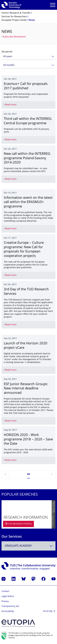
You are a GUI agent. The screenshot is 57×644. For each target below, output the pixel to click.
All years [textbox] (8, 57)
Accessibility (8, 611)
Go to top (48, 611)
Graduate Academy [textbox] (18, 546)
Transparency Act (10, 606)
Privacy (5, 601)
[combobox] (28, 57)
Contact (5, 591)
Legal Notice (8, 596)
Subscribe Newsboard (14, 37)
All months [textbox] (9, 65)
